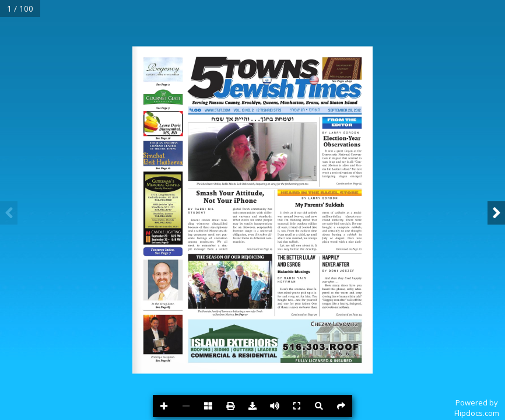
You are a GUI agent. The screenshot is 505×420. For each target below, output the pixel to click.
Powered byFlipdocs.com (477, 408)
